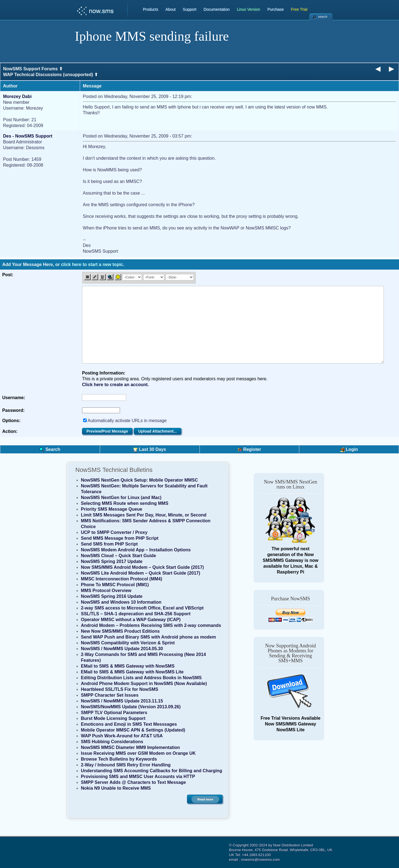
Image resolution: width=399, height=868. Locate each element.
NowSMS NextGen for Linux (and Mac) (121, 498)
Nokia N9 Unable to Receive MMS (116, 788)
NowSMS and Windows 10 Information (121, 602)
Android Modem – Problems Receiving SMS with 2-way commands (151, 625)
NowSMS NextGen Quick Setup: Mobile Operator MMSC (139, 480)
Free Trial (299, 9)
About (171, 9)
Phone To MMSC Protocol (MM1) (115, 585)
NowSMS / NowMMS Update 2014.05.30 (122, 649)
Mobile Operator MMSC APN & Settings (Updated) (133, 730)
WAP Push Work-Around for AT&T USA (122, 736)
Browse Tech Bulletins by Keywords (119, 759)
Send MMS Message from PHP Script (120, 538)
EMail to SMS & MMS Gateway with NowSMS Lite (132, 672)
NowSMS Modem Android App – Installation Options (136, 550)
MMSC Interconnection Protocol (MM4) (122, 579)
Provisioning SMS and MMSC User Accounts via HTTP (138, 777)
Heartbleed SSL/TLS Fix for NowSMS (120, 689)
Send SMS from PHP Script (109, 544)
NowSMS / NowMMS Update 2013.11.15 (122, 701)
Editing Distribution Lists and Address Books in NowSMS (141, 678)
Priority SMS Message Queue (112, 509)
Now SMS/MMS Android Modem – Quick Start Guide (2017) (142, 567)
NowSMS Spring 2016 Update (112, 596)
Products (151, 9)
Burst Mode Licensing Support (113, 718)
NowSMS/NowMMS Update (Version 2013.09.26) (131, 707)
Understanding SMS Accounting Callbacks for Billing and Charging (152, 771)
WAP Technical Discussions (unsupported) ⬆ (50, 75)
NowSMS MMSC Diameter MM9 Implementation (130, 747)
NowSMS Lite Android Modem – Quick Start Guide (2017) (141, 573)
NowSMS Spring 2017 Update (112, 561)
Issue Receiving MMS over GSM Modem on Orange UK (138, 753)
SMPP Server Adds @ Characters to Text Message (133, 782)
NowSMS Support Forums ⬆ (33, 69)
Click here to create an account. (115, 385)
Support (190, 9)
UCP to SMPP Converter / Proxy (114, 532)
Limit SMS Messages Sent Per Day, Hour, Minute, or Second (144, 515)
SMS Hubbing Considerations (112, 742)
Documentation (217, 9)
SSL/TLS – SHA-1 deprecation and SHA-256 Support (136, 614)
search (323, 17)
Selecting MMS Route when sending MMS (125, 503)
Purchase (276, 9)
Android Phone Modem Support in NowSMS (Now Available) (144, 684)
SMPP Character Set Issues (110, 695)
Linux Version (249, 9)
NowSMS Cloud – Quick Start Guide (118, 556)
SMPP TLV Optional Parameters (114, 713)
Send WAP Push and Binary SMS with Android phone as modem (148, 637)
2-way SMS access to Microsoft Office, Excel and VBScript (142, 608)
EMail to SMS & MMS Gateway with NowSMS (128, 666)
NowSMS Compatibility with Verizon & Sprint (128, 643)
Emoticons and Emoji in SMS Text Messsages (129, 724)
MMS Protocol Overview (106, 591)
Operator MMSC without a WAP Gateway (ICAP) (131, 620)
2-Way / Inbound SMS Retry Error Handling (126, 765)
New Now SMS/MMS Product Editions (120, 631)
